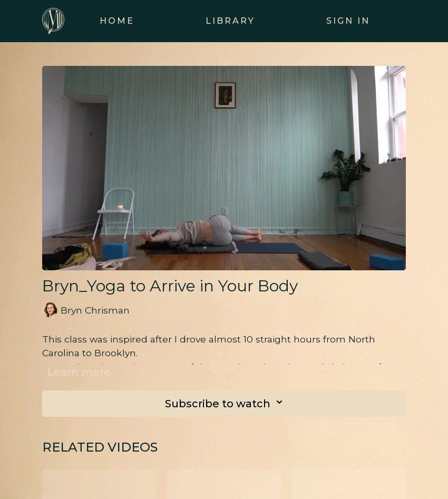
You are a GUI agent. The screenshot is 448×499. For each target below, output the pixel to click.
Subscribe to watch (227, 404)
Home (117, 21)
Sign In (348, 21)
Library (230, 21)
